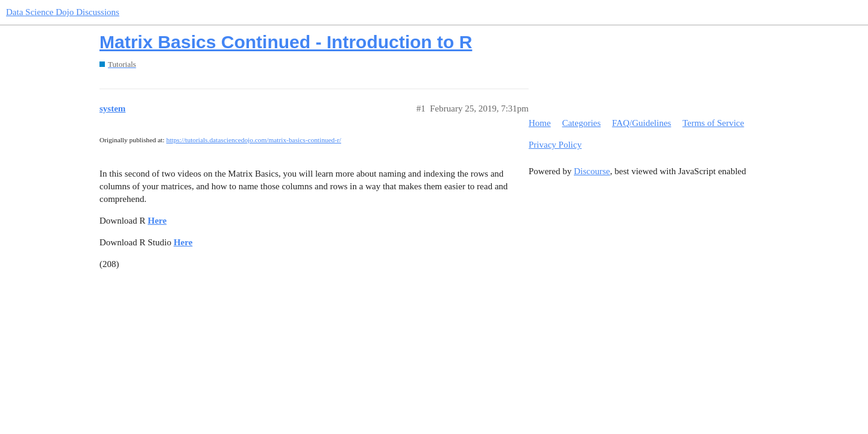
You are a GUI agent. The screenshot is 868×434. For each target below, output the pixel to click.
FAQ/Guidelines (641, 123)
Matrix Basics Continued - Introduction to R (286, 42)
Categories (581, 123)
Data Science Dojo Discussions (63, 12)
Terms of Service (713, 123)
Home (540, 123)
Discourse (592, 171)
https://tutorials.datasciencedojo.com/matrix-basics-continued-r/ (254, 140)
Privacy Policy (555, 145)
